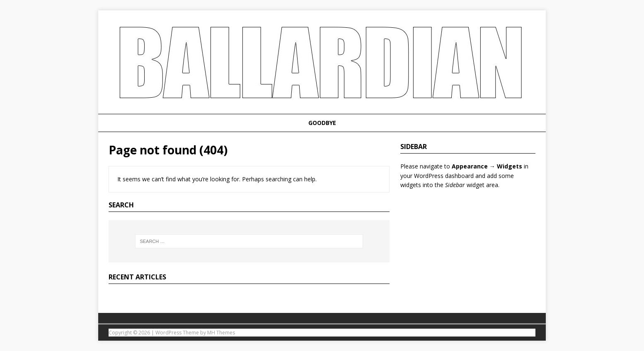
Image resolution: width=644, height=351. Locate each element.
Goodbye (322, 123)
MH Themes (221, 333)
